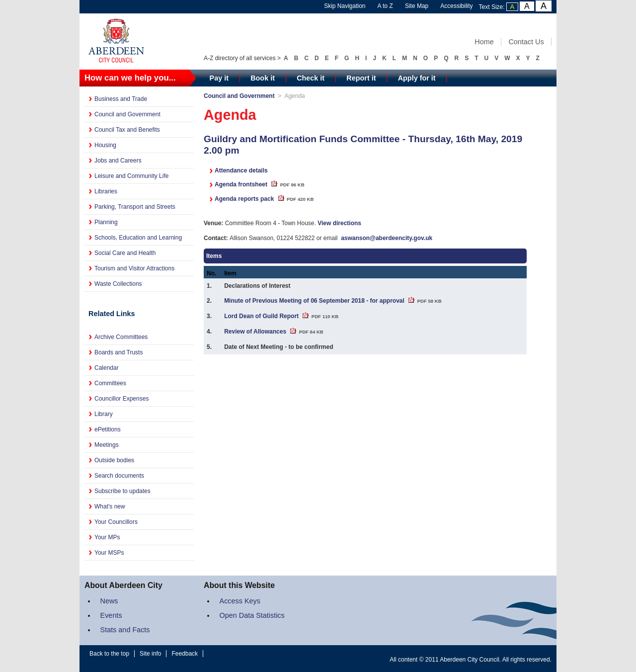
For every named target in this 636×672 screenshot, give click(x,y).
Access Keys (240, 601)
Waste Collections (118, 284)
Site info (150, 654)
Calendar (107, 368)
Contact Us (526, 42)
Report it (361, 78)
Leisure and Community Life (131, 176)
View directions (339, 223)
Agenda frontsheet (260, 184)
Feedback (185, 654)
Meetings (107, 445)
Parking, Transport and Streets (135, 207)
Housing (105, 145)
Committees (110, 383)
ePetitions (108, 429)
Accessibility (456, 6)
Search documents (119, 476)
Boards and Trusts (119, 352)
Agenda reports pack (264, 199)
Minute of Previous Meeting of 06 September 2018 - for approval (333, 301)
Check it (311, 78)
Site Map (417, 6)
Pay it (219, 78)
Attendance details (241, 170)
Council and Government (127, 114)
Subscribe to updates (122, 491)
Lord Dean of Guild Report (281, 316)
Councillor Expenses (121, 399)
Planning (106, 222)
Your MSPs (109, 553)
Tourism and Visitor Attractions (134, 268)
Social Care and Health (125, 253)
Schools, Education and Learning (138, 238)
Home (484, 42)
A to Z (385, 6)
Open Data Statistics (252, 615)
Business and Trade (121, 99)
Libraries (106, 191)
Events (111, 615)
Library (104, 414)
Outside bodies (114, 460)
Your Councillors (116, 522)
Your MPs (107, 537)
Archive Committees (121, 337)
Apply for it (417, 78)
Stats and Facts (125, 630)
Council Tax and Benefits (127, 130)
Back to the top (109, 654)
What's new (110, 506)
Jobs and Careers (118, 161)
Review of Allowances (274, 332)
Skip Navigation (345, 6)
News (109, 601)
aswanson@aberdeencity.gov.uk (387, 238)
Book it (263, 78)
